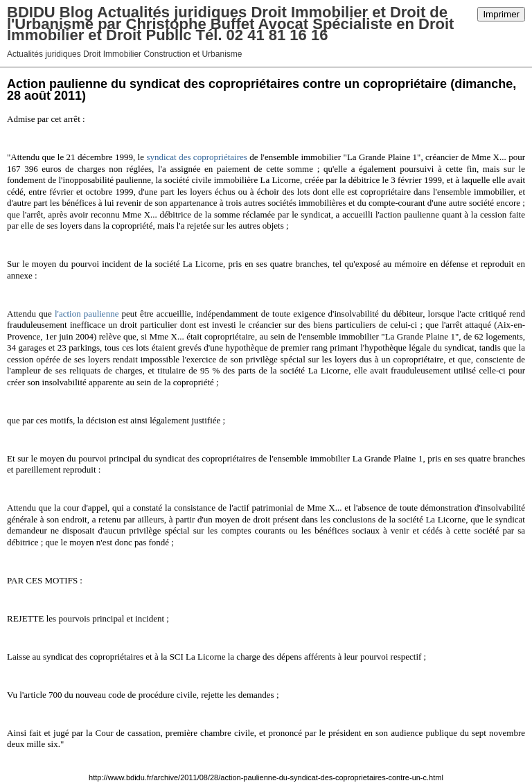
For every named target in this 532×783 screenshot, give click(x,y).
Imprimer (501, 14)
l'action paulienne (87, 314)
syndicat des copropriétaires (196, 157)
